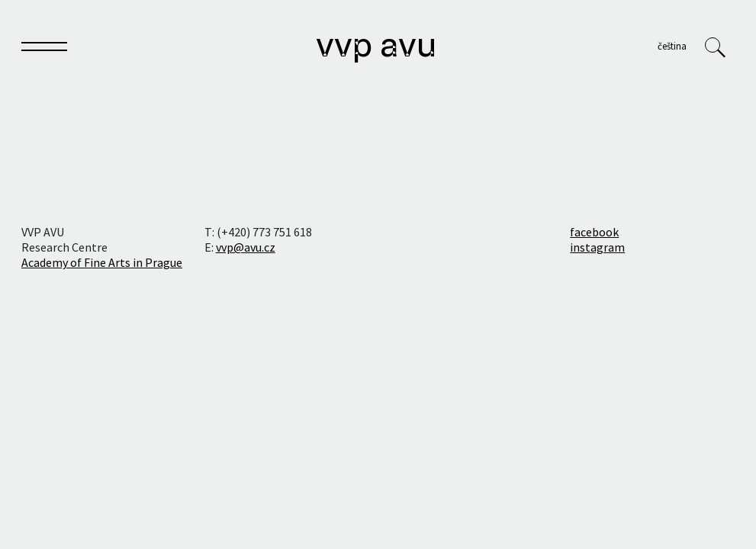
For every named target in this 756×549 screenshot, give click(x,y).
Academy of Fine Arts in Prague (102, 262)
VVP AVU (376, 47)
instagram (597, 247)
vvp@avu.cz (246, 247)
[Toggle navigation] (44, 50)
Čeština (672, 46)
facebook (594, 232)
